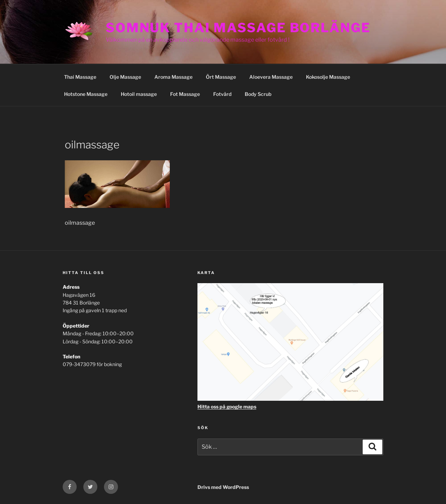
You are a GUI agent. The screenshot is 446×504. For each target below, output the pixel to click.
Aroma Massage (173, 77)
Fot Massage (185, 94)
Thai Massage (80, 77)
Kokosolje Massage (328, 77)
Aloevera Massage (271, 77)
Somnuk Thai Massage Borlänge (238, 28)
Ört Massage (221, 77)
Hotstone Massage (86, 94)
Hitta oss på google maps (227, 407)
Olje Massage (125, 77)
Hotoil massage (139, 94)
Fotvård (222, 94)
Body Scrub (258, 94)
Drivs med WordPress (223, 487)
